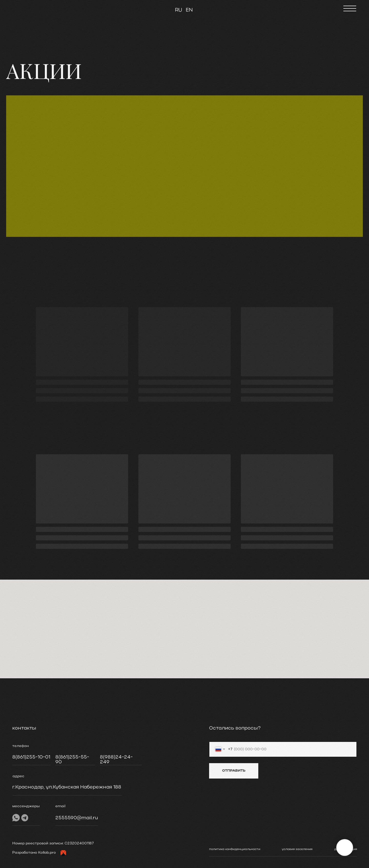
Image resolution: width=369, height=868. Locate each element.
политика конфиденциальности (235, 849)
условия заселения (297, 849)
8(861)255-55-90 (72, 760)
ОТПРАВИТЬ (234, 771)
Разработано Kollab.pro (34, 853)
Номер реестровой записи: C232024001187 (53, 844)
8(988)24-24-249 (116, 760)
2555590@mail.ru (77, 818)
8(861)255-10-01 (31, 757)
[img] (31, 8)
